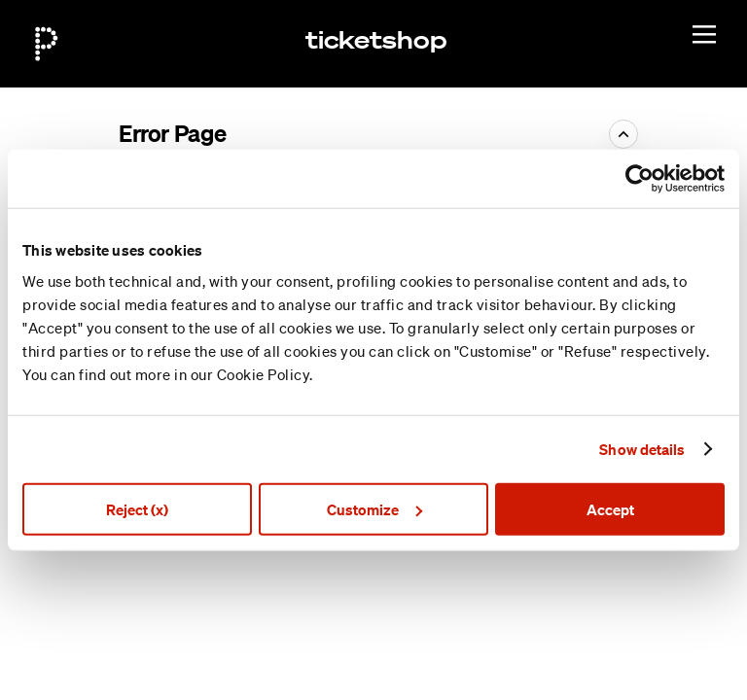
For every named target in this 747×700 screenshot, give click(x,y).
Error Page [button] (172, 133)
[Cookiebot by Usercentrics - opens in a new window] (640, 179)
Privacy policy (599, 670)
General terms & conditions (641, 647)
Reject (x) (137, 508)
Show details (642, 449)
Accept (610, 508)
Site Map (585, 626)
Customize (374, 508)
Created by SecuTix (617, 604)
